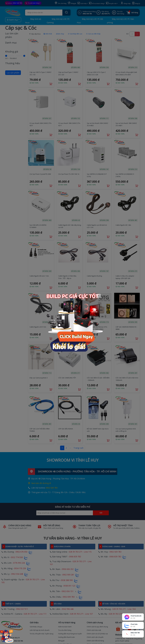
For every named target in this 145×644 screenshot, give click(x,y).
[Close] (99, 296)
